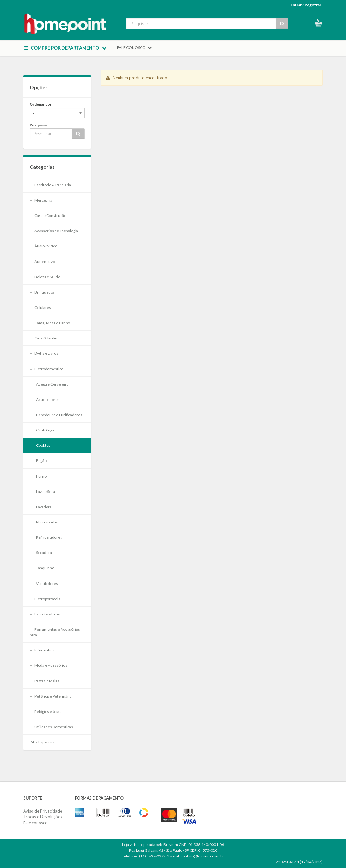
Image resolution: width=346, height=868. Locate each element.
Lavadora (44, 507)
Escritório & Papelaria (50, 185)
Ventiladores (47, 583)
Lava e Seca (46, 491)
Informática (42, 650)
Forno (41, 476)
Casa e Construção (48, 215)
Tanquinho (45, 568)
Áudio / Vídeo (43, 246)
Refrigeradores (49, 537)
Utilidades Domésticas (51, 727)
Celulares (40, 307)
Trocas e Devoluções (43, 817)
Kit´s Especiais (42, 742)
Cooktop (43, 445)
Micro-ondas (47, 522)
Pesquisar (38, 125)
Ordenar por (41, 104)
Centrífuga (45, 430)
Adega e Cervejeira (52, 384)
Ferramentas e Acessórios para (55, 632)
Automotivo (42, 262)
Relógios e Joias (45, 711)
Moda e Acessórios (48, 665)
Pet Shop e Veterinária (51, 696)
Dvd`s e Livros (44, 353)
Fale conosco (35, 823)
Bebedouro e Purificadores (59, 415)
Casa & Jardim (44, 338)
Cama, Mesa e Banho (50, 323)
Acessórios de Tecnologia (54, 231)
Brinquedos (42, 292)
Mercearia (41, 200)
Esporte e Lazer (45, 614)
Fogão (41, 461)
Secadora (44, 553)
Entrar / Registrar (306, 5)
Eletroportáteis (45, 599)
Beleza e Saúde (45, 277)
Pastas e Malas (44, 681)
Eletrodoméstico (47, 369)
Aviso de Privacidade (43, 811)
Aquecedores (48, 399)
